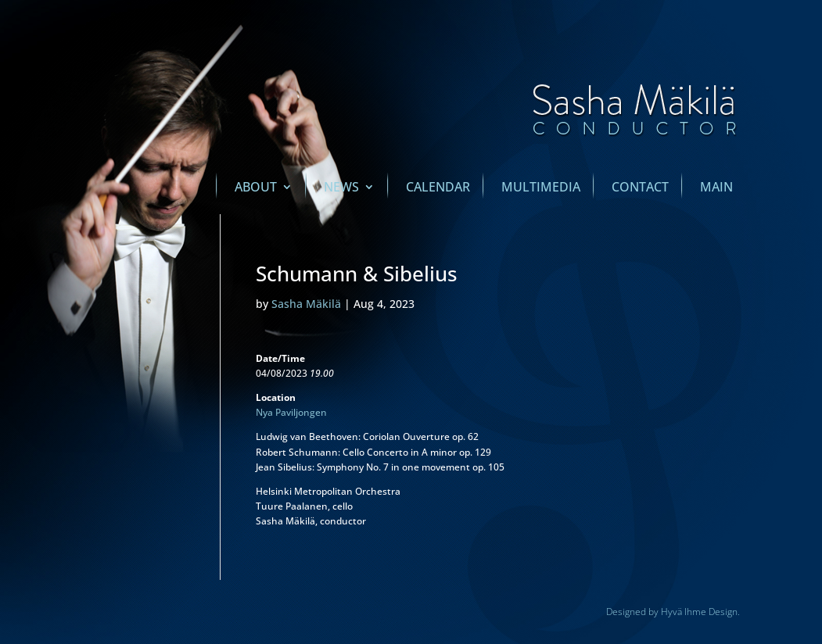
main (716, 188)
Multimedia (541, 188)
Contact (640, 188)
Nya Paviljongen (291, 412)
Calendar (438, 188)
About (256, 188)
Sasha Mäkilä (306, 304)
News (341, 188)
